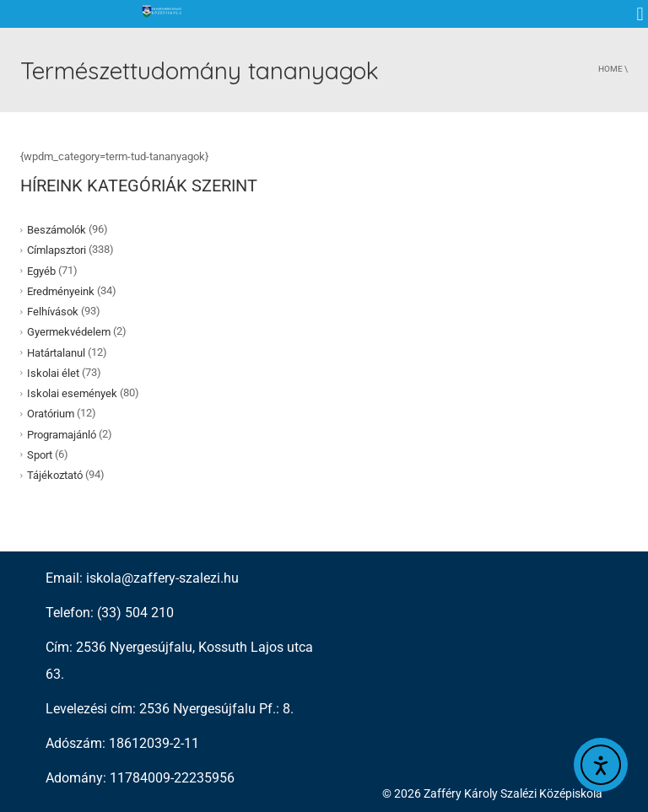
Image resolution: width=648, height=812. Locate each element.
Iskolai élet (53, 373)
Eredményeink (61, 291)
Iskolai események (72, 393)
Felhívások (53, 312)
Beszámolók (57, 230)
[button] (640, 14)
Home (610, 69)
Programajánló (62, 434)
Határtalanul (56, 352)
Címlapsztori (57, 250)
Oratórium (51, 414)
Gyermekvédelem (69, 332)
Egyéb (41, 270)
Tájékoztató (55, 475)
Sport (40, 455)
